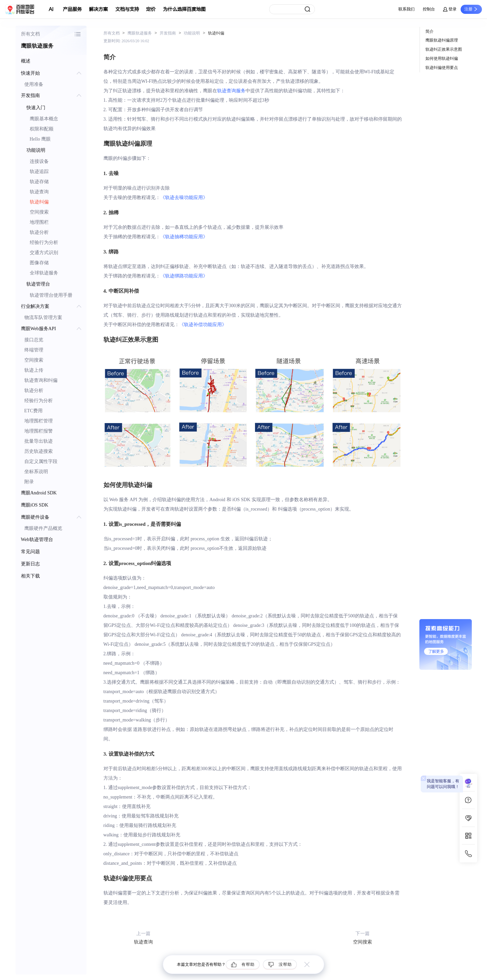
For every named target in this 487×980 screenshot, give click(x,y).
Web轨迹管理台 (37, 540)
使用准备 (34, 84)
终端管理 (34, 350)
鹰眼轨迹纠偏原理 (442, 40)
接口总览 (34, 340)
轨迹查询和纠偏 (41, 380)
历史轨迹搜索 (39, 451)
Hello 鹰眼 (40, 139)
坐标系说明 (36, 472)
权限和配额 (42, 129)
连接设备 (39, 161)
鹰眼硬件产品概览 (43, 528)
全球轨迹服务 (44, 273)
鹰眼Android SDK (39, 493)
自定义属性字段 (41, 461)
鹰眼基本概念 (44, 119)
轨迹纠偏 (39, 202)
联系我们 (407, 9)
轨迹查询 (39, 192)
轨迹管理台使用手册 (51, 295)
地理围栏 (39, 222)
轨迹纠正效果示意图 (444, 49)
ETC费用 (33, 411)
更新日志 (30, 564)
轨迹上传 (34, 370)
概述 (26, 61)
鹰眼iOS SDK (35, 505)
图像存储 (39, 263)
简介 (430, 31)
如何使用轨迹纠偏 (442, 58)
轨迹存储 (39, 182)
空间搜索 (39, 212)
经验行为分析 (44, 242)
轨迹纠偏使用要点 (442, 68)
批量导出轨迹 (39, 441)
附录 (29, 482)
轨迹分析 (39, 232)
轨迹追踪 (39, 171)
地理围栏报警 (39, 431)
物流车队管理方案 (43, 317)
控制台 (429, 9)
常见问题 (30, 552)
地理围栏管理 (39, 421)
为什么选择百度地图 (184, 9)
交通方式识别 (44, 253)
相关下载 (30, 576)
